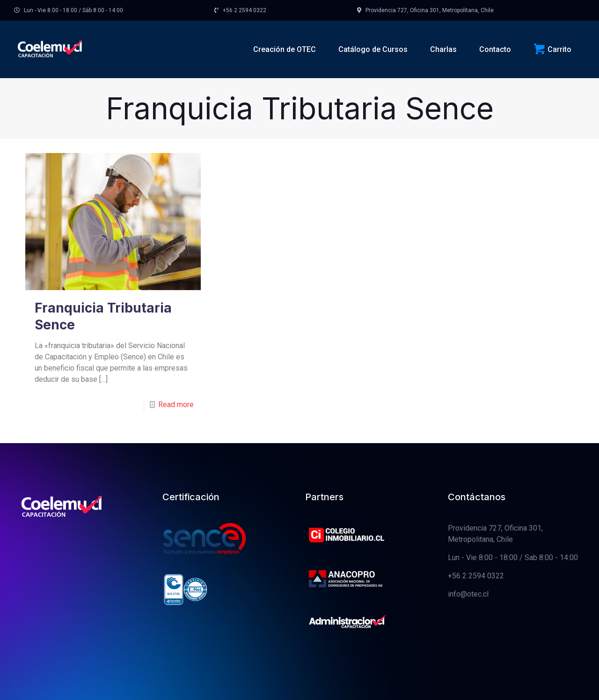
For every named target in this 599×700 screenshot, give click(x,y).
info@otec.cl (468, 594)
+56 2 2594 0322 (476, 576)
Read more (176, 405)
